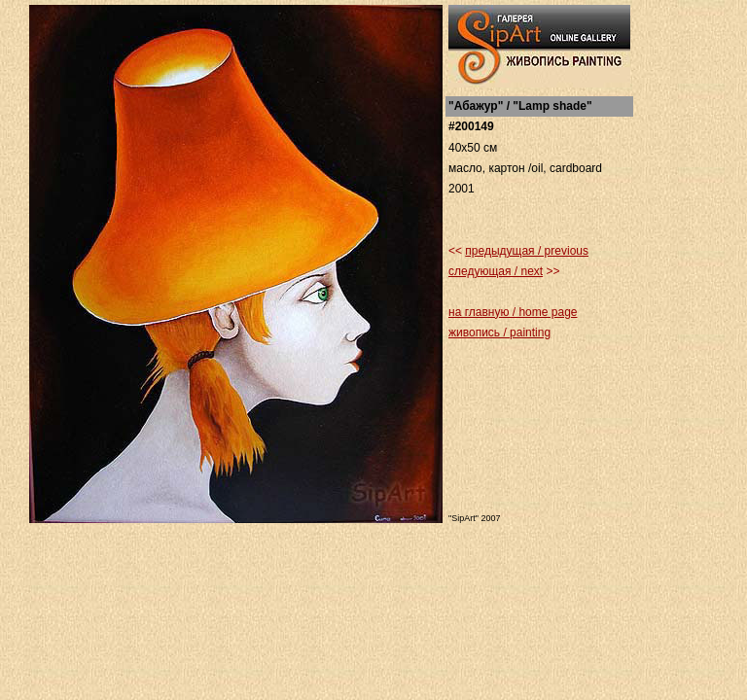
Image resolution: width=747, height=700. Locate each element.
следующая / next (496, 271)
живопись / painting (499, 332)
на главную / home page (513, 312)
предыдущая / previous (527, 251)
